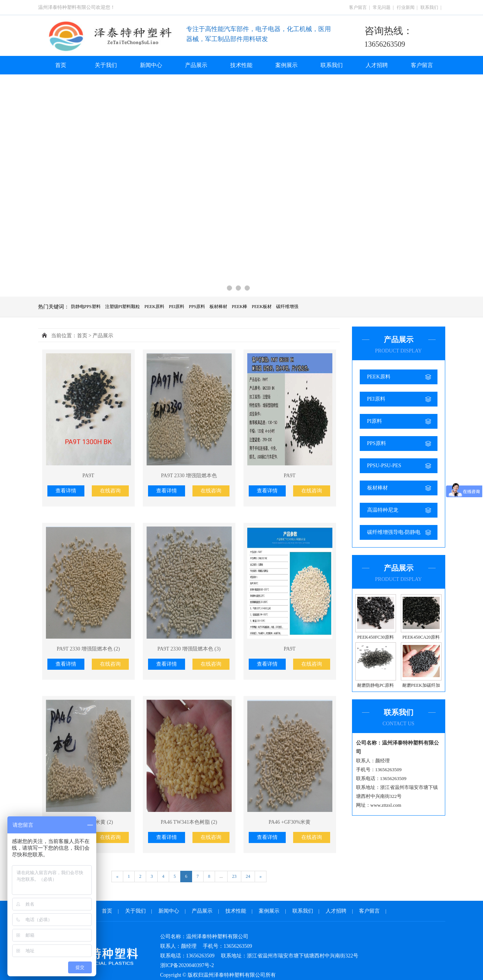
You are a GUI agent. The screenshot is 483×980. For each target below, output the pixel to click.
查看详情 (66, 491)
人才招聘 (377, 65)
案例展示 (286, 65)
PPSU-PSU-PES (384, 466)
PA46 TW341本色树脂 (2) (189, 822)
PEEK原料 (154, 307)
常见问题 (382, 7)
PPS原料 (197, 307)
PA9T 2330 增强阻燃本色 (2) (88, 649)
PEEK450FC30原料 (375, 637)
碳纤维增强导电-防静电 (394, 532)
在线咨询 (110, 491)
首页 (61, 65)
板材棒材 (218, 307)
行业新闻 (406, 7)
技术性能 (241, 65)
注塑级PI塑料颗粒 (123, 307)
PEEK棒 (239, 307)
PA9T (88, 476)
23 (234, 876)
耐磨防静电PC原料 (375, 685)
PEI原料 (177, 307)
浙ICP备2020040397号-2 (187, 965)
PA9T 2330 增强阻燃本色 (189, 476)
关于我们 (106, 65)
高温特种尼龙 (383, 510)
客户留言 (358, 7)
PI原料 (375, 421)
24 (248, 876)
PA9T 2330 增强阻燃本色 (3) (189, 649)
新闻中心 (151, 65)
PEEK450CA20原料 (421, 637)
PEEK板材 (262, 307)
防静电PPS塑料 (86, 307)
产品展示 (196, 65)
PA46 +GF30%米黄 (290, 822)
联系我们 (429, 7)
